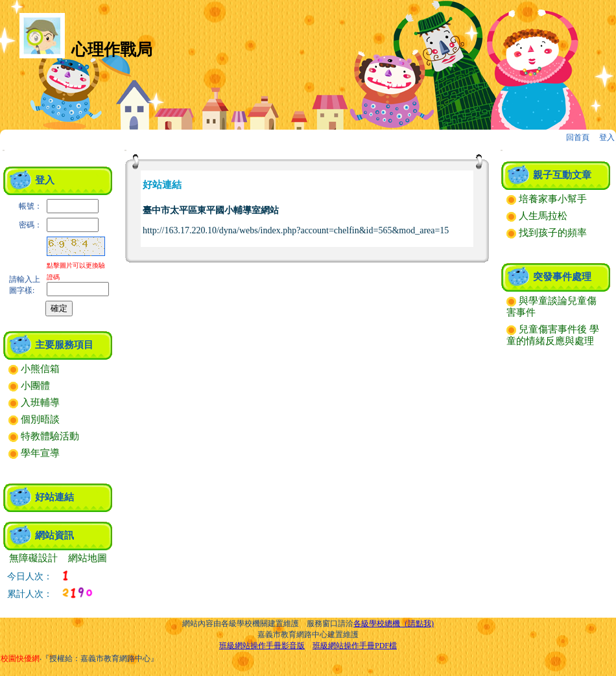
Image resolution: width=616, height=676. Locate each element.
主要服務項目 (64, 345)
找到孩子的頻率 (547, 233)
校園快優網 (20, 659)
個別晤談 (34, 419)
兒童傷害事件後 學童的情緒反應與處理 (553, 335)
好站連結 (54, 497)
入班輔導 (34, 402)
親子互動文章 (562, 175)
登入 (607, 137)
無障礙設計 (33, 558)
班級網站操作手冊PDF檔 (355, 646)
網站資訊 (54, 535)
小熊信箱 (34, 369)
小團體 (29, 386)
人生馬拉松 (537, 216)
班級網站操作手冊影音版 (262, 646)
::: (4, 150)
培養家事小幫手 (547, 199)
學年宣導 (34, 453)
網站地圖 (88, 558)
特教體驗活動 (44, 436)
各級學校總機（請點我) (394, 624)
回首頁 (578, 137)
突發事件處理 (562, 277)
